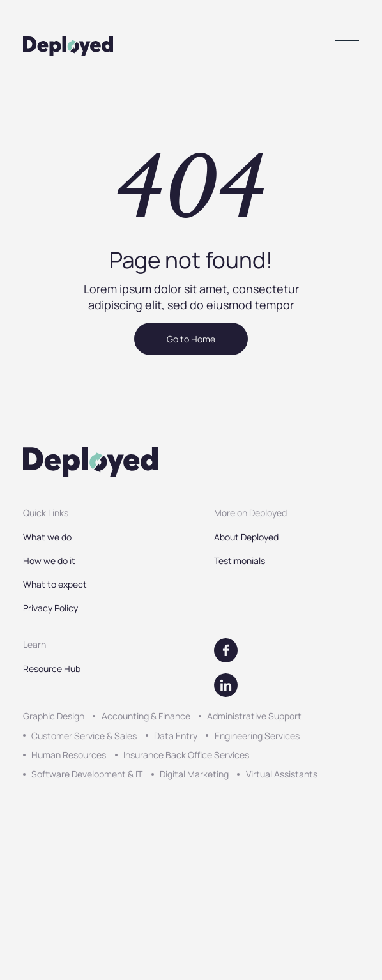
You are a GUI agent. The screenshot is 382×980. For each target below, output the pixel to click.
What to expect (55, 584)
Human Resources (69, 755)
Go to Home (191, 339)
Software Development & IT (87, 774)
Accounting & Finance (146, 716)
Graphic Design (54, 716)
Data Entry (176, 736)
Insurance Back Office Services (186, 755)
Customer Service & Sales (84, 736)
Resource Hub (52, 669)
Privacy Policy (50, 608)
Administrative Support (254, 716)
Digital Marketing (194, 774)
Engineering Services (257, 736)
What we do (47, 537)
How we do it (49, 561)
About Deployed (246, 537)
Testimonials (240, 561)
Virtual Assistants (282, 774)
